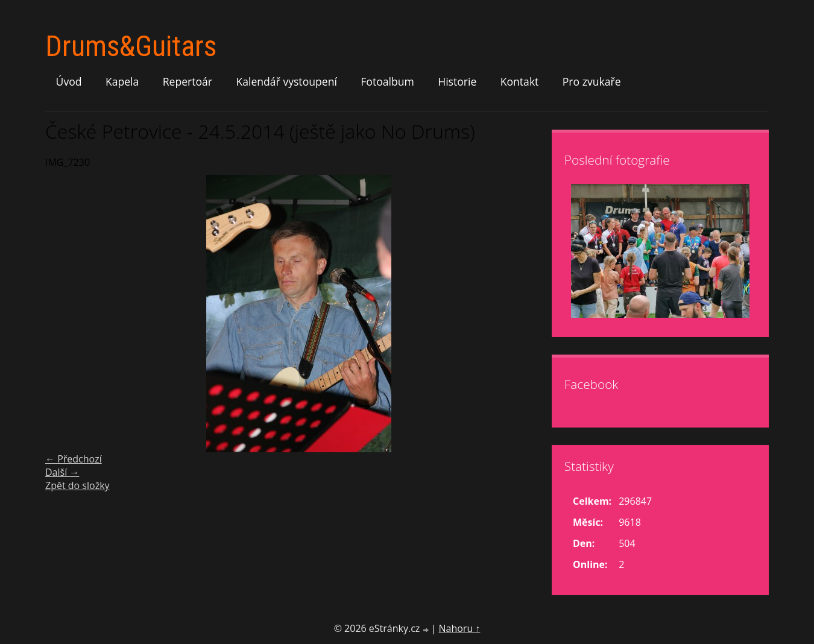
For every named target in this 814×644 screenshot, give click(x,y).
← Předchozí (74, 459)
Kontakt (520, 81)
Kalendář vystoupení (286, 81)
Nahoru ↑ (459, 628)
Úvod (69, 81)
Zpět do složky (77, 485)
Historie (457, 81)
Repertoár (188, 81)
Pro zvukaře (592, 81)
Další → (62, 472)
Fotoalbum (387, 81)
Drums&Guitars (131, 46)
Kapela (122, 81)
